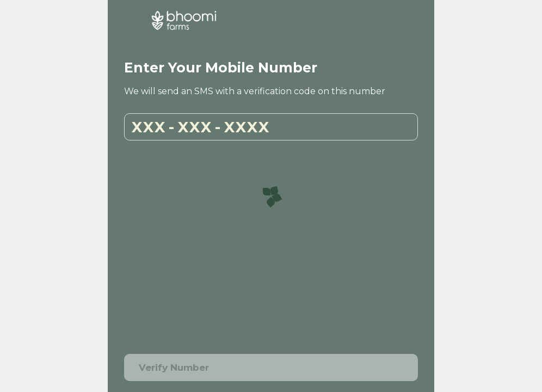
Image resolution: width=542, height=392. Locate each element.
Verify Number (271, 368)
